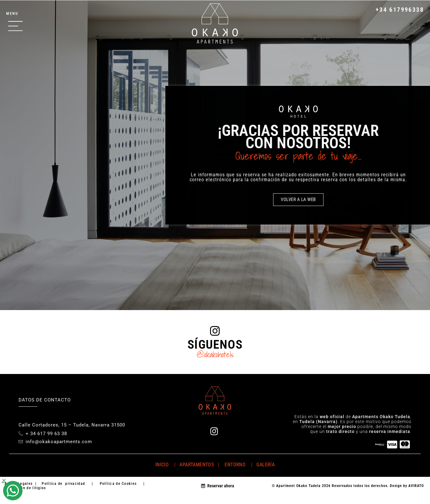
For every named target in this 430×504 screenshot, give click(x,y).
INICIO (162, 465)
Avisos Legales (19, 484)
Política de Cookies (118, 484)
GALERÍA (266, 465)
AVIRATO (416, 486)
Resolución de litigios (25, 488)
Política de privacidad (63, 484)
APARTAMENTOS (196, 465)
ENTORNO (236, 465)
